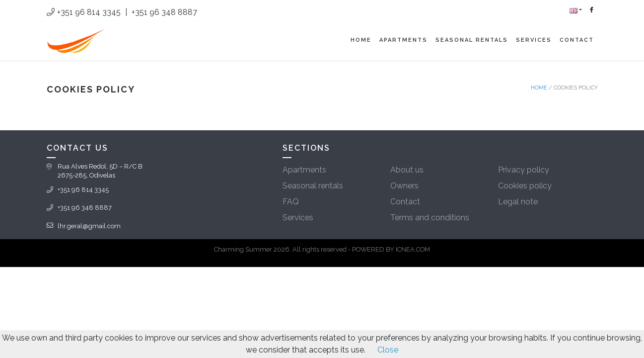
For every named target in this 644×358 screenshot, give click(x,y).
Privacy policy (524, 170)
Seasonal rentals (472, 40)
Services (534, 40)
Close (388, 350)
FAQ (291, 202)
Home (361, 40)
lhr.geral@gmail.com (89, 226)
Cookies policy (525, 186)
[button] (576, 11)
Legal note (518, 202)
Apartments (403, 40)
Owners (404, 186)
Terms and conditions (430, 218)
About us (407, 170)
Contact (577, 40)
